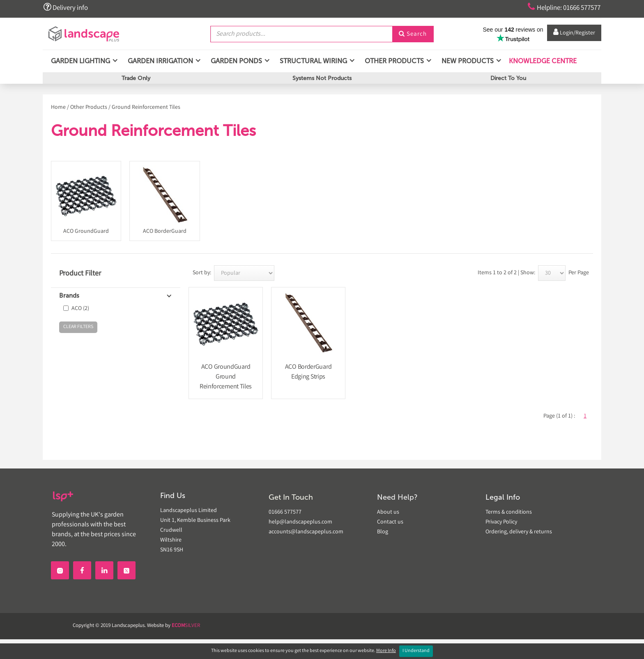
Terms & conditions (509, 512)
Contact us (390, 522)
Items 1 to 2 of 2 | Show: (506, 273)
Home (58, 108)
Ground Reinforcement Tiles (146, 108)
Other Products (89, 108)
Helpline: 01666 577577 (561, 7)
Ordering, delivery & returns (519, 532)
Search (413, 34)
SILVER (186, 626)
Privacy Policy (501, 522)
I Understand (416, 651)
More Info (386, 651)
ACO (80, 309)
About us (388, 512)
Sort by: (202, 273)
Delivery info (67, 7)
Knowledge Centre (542, 61)
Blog (383, 532)
